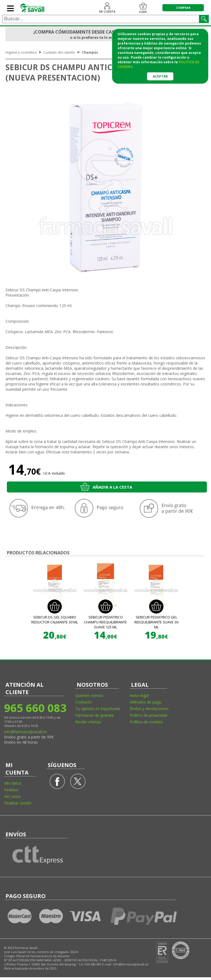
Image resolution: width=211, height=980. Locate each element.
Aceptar (160, 76)
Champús (90, 52)
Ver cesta (12, 796)
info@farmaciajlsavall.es (26, 732)
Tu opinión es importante (98, 709)
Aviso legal (139, 695)
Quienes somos (89, 695)
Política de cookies (146, 722)
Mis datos (13, 783)
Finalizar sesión (18, 803)
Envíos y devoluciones (149, 709)
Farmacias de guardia (94, 715)
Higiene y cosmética (21, 52)
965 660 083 (35, 708)
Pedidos (11, 790)
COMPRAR (183, 8)
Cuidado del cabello (59, 52)
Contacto (84, 702)
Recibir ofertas (88, 722)
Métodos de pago (146, 702)
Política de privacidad (148, 715)
